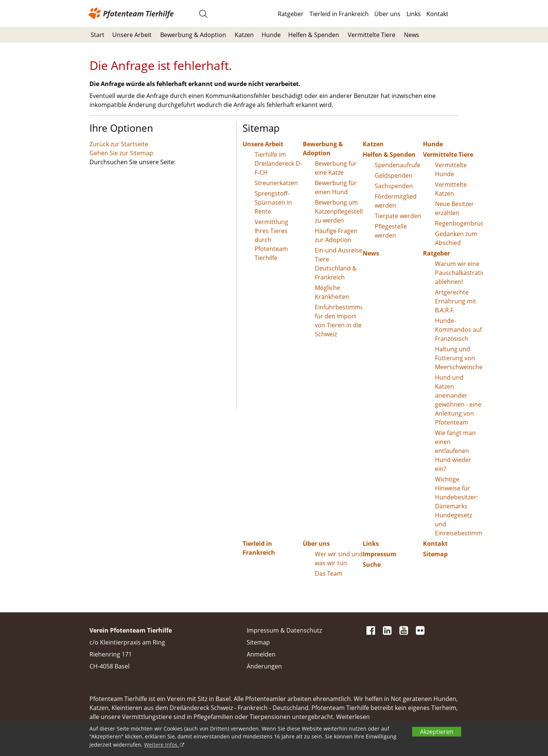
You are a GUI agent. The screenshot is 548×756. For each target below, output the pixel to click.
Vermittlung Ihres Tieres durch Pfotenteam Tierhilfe (271, 240)
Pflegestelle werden (391, 231)
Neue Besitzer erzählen (454, 208)
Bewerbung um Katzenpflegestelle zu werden (339, 211)
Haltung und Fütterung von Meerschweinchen (459, 358)
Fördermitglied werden (396, 201)
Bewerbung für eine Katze (336, 168)
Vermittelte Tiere (372, 35)
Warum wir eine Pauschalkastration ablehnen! (459, 273)
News (412, 35)
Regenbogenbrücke (459, 223)
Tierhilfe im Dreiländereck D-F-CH (278, 163)
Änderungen (264, 666)
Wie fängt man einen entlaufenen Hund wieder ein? (455, 451)
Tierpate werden (398, 216)
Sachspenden (394, 186)
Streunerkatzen (276, 183)
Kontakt (437, 14)
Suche (372, 564)
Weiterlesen (353, 717)
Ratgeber (291, 14)
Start (98, 35)
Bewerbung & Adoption (193, 35)
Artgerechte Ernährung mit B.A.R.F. (456, 301)
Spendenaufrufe (398, 165)
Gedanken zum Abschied (456, 238)
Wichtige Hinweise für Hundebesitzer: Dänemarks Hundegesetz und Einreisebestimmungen (459, 506)
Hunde (271, 35)
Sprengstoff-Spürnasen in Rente (273, 202)
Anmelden (261, 654)
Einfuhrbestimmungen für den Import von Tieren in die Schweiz (339, 321)
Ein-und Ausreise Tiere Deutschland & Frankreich (339, 264)
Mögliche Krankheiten (332, 292)
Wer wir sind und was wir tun (339, 558)
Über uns (387, 14)
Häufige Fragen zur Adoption (336, 235)
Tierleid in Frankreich (339, 14)
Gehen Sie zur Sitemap (121, 153)
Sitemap (435, 554)
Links (414, 14)
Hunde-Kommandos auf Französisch (458, 330)
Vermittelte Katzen (451, 189)
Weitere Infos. (162, 745)
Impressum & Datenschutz (284, 630)
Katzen (244, 35)
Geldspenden (394, 175)
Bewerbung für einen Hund (336, 187)
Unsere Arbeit (132, 35)
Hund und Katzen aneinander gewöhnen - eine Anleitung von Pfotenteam (458, 400)
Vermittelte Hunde (451, 169)
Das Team (329, 573)
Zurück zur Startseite (119, 144)
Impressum (380, 554)
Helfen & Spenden (314, 35)
